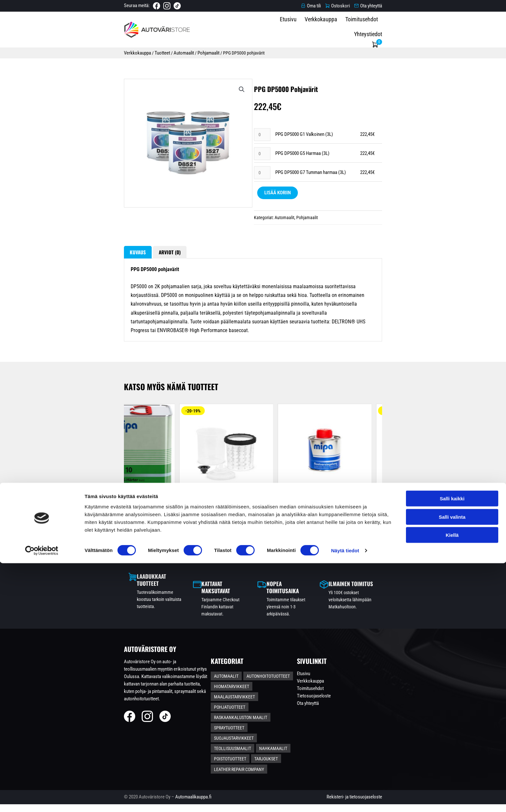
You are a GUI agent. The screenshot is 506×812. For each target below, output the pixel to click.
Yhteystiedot (415, 29)
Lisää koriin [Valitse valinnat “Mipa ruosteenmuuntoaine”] (135, 589)
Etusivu (303, 29)
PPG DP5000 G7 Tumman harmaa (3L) (311, 200)
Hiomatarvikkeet (243, 726)
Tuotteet (98, 51)
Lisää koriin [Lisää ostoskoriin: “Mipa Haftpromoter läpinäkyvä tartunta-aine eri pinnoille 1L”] (233, 596)
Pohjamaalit (145, 51)
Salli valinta (452, 766)
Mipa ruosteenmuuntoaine (135, 564)
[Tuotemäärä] (262, 161)
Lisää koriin (277, 221)
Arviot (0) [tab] (110, 302)
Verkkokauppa (335, 29)
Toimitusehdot (376, 29)
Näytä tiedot (345, 799)
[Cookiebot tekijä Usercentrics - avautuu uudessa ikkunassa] (42, 799)
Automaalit (120, 51)
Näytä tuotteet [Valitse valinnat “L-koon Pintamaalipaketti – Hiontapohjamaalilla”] (332, 589)
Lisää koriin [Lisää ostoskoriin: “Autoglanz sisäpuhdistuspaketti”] (430, 590)
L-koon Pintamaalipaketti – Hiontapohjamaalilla (332, 564)
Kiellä (452, 784)
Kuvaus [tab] (73, 302)
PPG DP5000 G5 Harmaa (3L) (302, 181)
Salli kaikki (452, 747)
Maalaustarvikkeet (289, 726)
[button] (223, 99)
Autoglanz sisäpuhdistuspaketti (430, 564)
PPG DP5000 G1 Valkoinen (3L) (304, 161)
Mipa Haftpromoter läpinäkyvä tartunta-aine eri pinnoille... (233, 567)
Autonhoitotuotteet (279, 715)
